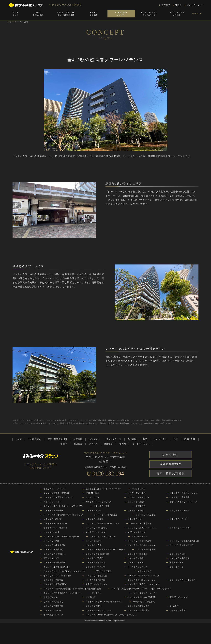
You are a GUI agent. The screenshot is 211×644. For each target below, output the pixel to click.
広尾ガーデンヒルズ (179, 597)
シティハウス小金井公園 (96, 576)
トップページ (12, 22)
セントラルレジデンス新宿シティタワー (61, 537)
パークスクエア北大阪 (95, 580)
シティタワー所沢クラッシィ (98, 610)
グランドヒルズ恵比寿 (146, 550)
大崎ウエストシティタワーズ (98, 502)
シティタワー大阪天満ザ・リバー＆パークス (105, 550)
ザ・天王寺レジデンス (137, 567)
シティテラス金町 (178, 554)
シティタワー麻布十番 (180, 497)
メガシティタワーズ (136, 532)
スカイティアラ (145, 571)
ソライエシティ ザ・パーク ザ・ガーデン (104, 602)
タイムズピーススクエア (181, 528)
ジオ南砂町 (90, 597)
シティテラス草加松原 (95, 563)
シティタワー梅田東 (52, 519)
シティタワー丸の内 (52, 610)
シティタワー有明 (102, 506)
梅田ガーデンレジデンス (96, 584)
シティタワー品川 (51, 532)
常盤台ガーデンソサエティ (55, 528)
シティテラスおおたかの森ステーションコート (64, 571)
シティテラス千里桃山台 (54, 554)
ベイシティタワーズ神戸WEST (141, 597)
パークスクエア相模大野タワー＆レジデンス (63, 515)
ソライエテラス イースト (146, 593)
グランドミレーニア (52, 502)
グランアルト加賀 (51, 558)
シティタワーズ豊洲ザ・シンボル (58, 497)
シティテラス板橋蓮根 (53, 511)
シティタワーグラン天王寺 (139, 541)
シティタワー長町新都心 (96, 528)
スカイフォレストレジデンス (103, 537)
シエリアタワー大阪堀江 (138, 610)
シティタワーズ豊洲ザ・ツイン (183, 493)
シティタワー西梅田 (94, 558)
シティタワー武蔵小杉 (146, 515)
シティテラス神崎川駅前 (54, 563)
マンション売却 (139, 489)
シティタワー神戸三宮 (95, 567)
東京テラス (141, 506)
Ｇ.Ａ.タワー (175, 606)
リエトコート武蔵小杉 (53, 602)
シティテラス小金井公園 (54, 545)
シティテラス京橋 (136, 558)
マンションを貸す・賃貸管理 (56, 493)
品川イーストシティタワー (55, 524)
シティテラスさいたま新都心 (182, 580)
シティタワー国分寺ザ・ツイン (141, 545)
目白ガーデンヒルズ (136, 493)
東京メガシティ (177, 563)
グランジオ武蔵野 (104, 571)
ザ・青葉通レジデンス (53, 615)
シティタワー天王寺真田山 (55, 584)
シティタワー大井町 (179, 519)
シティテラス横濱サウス (138, 606)
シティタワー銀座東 (94, 519)
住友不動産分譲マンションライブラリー (103, 489)
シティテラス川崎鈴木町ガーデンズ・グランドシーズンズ (111, 615)
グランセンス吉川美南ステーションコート (62, 593)
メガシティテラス (140, 537)
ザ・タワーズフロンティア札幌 (57, 576)
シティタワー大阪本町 (53, 550)
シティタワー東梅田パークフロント (143, 584)
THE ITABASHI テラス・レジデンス (143, 576)
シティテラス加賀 (93, 541)
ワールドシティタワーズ (138, 497)
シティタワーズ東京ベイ (141, 524)
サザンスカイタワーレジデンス (183, 502)
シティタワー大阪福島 (53, 580)
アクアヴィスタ (50, 597)
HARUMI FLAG (92, 493)
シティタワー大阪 (51, 541)
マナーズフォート (136, 563)
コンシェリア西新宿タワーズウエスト (102, 524)
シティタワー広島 (93, 545)
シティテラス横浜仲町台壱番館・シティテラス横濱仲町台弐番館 (72, 589)
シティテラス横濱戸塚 (53, 606)
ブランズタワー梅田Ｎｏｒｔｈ (141, 580)
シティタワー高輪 (136, 511)
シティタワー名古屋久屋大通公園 (184, 541)
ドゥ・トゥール (92, 497)
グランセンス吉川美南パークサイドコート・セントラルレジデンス (141, 589)
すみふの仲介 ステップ (54, 489)
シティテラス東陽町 (136, 502)
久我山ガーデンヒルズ (95, 532)
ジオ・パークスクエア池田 (181, 545)
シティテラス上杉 (178, 610)
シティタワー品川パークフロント (142, 528)
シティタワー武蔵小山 (137, 554)
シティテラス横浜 (93, 606)
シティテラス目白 (93, 511)
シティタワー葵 (177, 567)
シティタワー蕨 (135, 519)
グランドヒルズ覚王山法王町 (56, 567)
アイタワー (97, 593)
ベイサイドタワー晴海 (180, 511)
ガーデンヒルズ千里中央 (144, 602)
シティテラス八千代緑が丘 (105, 515)
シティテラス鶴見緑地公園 (97, 554)
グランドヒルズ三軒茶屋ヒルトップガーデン (63, 506)
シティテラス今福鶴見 (180, 558)
